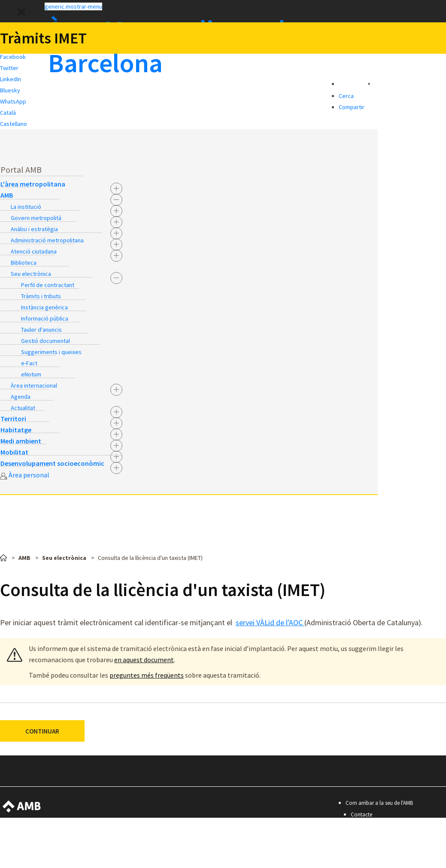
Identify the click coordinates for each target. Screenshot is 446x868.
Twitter (9, 68)
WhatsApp (13, 101)
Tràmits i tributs (41, 296)
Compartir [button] (352, 107)
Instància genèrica (44, 307)
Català (8, 113)
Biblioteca (24, 263)
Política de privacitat (375, 849)
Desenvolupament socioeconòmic (52, 463)
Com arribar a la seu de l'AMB (379, 803)
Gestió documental (46, 341)
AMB (7, 195)
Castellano (14, 124)
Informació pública (45, 318)
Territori (13, 419)
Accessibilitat (366, 826)
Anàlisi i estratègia (34, 229)
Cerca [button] (346, 96)
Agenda (21, 397)
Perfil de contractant (48, 285)
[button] (223, 6)
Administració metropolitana (47, 240)
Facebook (13, 57)
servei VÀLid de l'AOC (270, 622)
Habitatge (16, 430)
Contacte (361, 815)
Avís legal (361, 838)
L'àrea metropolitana (33, 184)
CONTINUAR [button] (42, 731)
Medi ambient (21, 441)
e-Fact (29, 363)
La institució (26, 207)
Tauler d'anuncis (41, 330)
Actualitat (23, 408)
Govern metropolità (36, 218)
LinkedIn (11, 79)
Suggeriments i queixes (51, 352)
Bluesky (10, 90)
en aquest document (144, 660)
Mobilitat (14, 452)
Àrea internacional (34, 385)
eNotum (31, 374)
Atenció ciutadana (34, 251)
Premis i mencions (372, 861)
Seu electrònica (31, 274)
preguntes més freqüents (147, 675)
